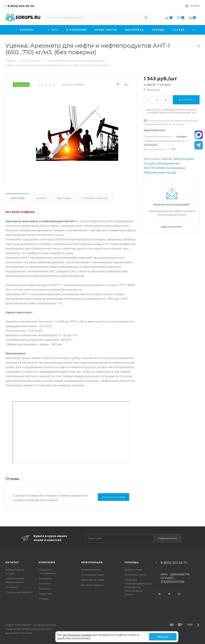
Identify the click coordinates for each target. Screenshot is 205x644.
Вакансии (45, 589)
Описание (17, 198)
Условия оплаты (91, 570)
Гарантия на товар (93, 580)
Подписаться (168, 538)
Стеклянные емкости (19, 592)
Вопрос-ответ (134, 570)
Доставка (64, 198)
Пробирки (12, 587)
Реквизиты (45, 578)
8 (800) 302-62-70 (21, 6)
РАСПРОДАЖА (155, 168)
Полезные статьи (136, 575)
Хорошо (163, 637)
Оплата (41, 198)
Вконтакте (159, 591)
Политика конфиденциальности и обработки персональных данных (138, 587)
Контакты (45, 583)
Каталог (12, 562)
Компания (47, 562)
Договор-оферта (92, 585)
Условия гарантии (95, 198)
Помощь (132, 562)
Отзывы (44, 599)
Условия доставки (93, 575)
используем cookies (77, 635)
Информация (92, 562)
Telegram (169, 591)
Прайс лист (46, 594)
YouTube (179, 591)
